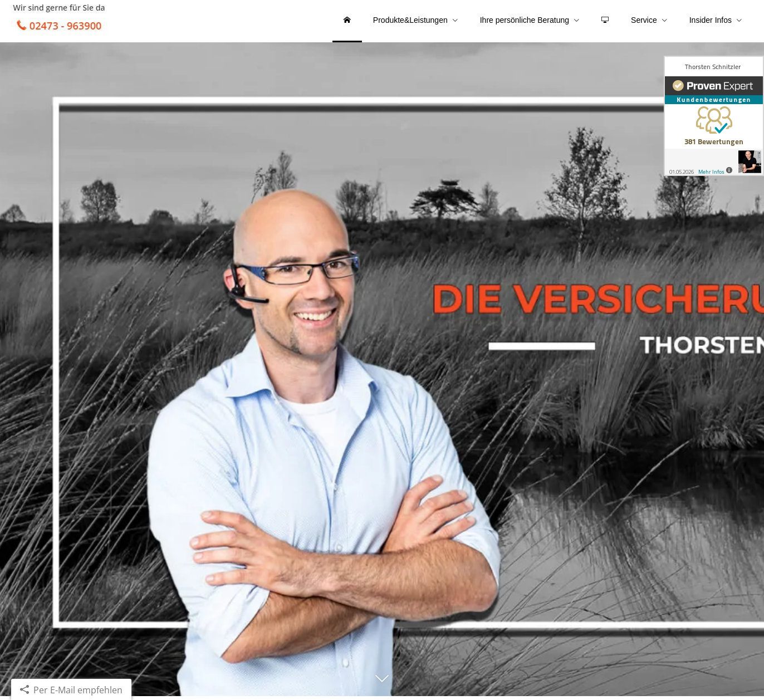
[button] (382, 687)
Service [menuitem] (644, 21)
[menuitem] (347, 22)
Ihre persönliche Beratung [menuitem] (525, 21)
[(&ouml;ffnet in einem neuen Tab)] (714, 116)
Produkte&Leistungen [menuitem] (410, 21)
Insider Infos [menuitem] (711, 21)
